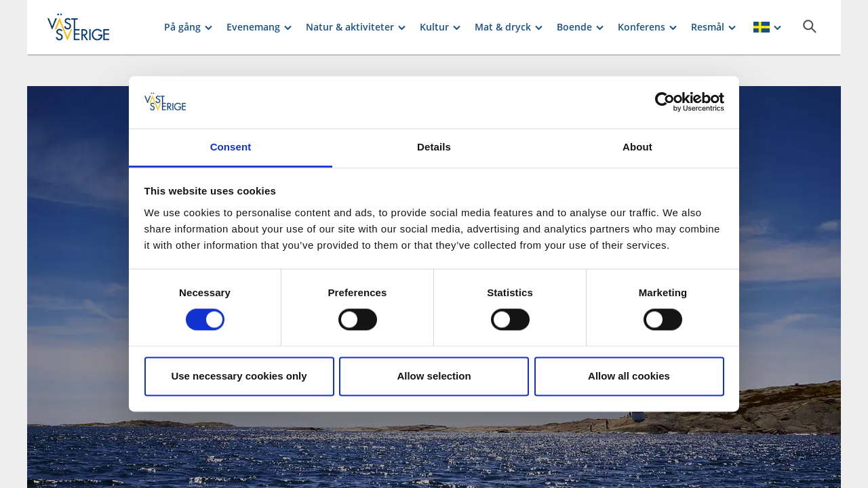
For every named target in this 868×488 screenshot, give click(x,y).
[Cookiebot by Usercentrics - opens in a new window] (665, 102)
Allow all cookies (629, 376)
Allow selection (434, 376)
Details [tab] (434, 147)
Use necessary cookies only (239, 376)
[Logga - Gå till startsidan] (95, 27)
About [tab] (637, 147)
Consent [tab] (231, 147)
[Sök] (810, 26)
